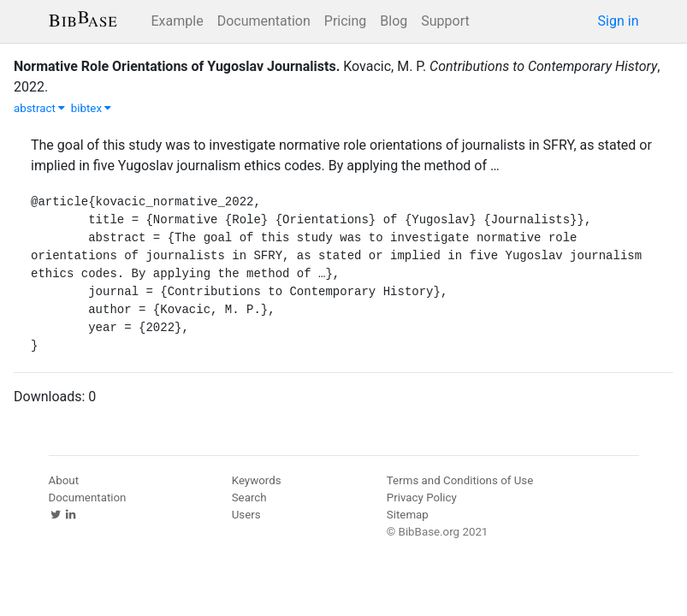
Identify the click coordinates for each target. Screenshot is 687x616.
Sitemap (408, 515)
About (64, 480)
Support (445, 21)
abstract (39, 108)
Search (249, 498)
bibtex (92, 108)
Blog (394, 21)
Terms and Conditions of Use (460, 480)
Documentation (264, 21)
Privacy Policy (422, 498)
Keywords (257, 480)
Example (178, 21)
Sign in (619, 21)
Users (246, 515)
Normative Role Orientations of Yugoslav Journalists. (177, 66)
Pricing (346, 21)
